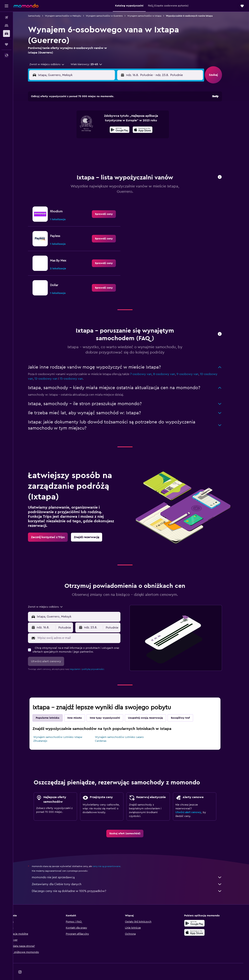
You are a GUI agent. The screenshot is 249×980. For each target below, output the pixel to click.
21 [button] (100, 138)
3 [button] (63, 120)
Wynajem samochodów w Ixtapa (150, 16)
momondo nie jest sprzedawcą (133, 868)
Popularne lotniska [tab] (54, 708)
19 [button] (82, 138)
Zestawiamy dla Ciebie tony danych (133, 875)
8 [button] (109, 120)
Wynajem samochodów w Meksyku (69, 16)
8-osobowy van (170, 365)
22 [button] (109, 138)
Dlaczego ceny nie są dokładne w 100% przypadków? (133, 882)
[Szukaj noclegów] (6, 26)
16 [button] (118, 129)
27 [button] (91, 147)
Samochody (40, 16)
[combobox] (52, 64)
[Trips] (6, 44)
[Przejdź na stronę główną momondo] (26, 6)
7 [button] (100, 120)
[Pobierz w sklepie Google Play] (201, 914)
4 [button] (73, 120)
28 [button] (100, 147)
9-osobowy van (194, 365)
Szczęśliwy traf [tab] (186, 708)
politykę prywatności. (99, 660)
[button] (6, 6)
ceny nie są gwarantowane (113, 857)
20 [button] (91, 138)
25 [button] (72, 147)
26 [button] (82, 147)
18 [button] (73, 138)
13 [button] (91, 129)
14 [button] (100, 129)
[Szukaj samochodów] (6, 34)
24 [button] (63, 147)
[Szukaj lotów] (6, 18)
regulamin (81, 660)
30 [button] (118, 147)
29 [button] (109, 147)
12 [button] (82, 129)
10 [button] (63, 129)
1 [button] (109, 111)
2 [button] (118, 111)
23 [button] (118, 138)
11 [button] (72, 129)
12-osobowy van (52, 369)
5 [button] (82, 120)
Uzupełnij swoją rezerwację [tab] (152, 708)
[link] (110, 205)
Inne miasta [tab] (81, 708)
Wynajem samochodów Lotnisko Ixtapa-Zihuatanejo (64, 730)
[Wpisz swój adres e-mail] (84, 628)
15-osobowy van (77, 369)
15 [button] (109, 129)
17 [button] (63, 138)
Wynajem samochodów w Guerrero (110, 16)
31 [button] (63, 156)
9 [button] (118, 120)
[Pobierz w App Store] (201, 923)
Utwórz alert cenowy (194, 803)
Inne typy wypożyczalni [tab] (111, 708)
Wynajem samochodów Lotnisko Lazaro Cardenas (125, 730)
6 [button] (91, 120)
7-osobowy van (147, 365)
